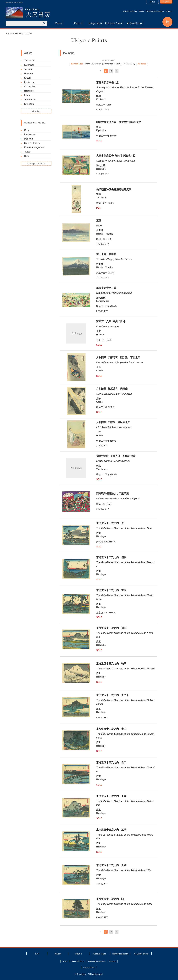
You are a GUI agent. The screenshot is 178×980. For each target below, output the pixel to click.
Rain (26, 130)
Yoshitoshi (29, 60)
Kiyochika (29, 104)
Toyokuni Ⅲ (30, 100)
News (141, 11)
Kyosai (28, 78)
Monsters (29, 139)
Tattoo (27, 152)
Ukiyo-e (78, 23)
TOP (37, 954)
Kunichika (29, 82)
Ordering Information (155, 11)
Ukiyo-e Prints (18, 34)
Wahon (58, 23)
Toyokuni (29, 69)
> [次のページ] (117, 71)
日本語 (152, 2)
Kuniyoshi (29, 65)
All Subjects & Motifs (36, 163)
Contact (169, 11)
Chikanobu (30, 86)
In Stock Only (129, 64)
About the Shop (130, 11)
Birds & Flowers (32, 143)
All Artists (36, 111)
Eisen (27, 95)
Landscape (30, 134)
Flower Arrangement (34, 147)
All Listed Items (134, 23)
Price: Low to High (93, 64)
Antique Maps (95, 23)
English (166, 2)
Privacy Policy (89, 967)
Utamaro (28, 73)
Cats (26, 156)
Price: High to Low (112, 64)
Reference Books (113, 23)
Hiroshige (29, 91)
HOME (8, 34)
